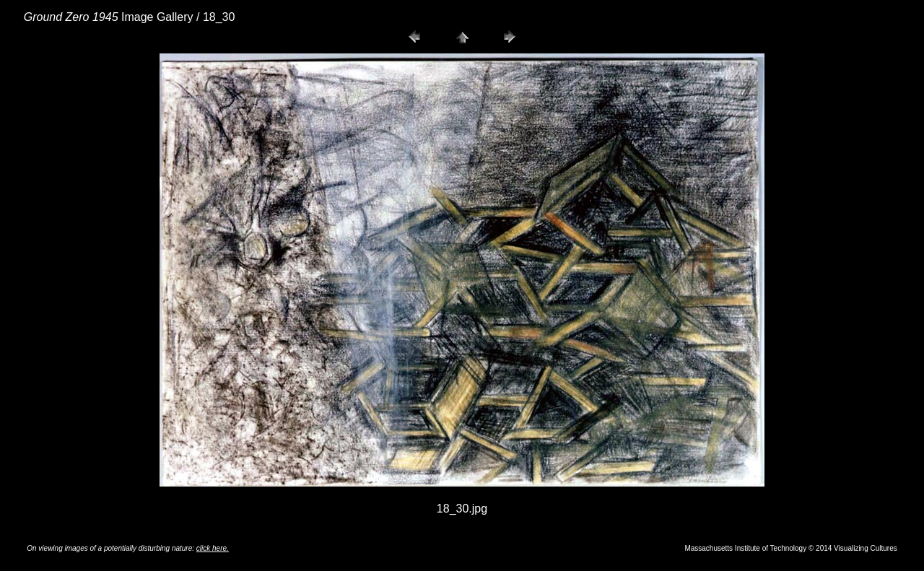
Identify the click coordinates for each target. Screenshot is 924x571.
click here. (213, 548)
